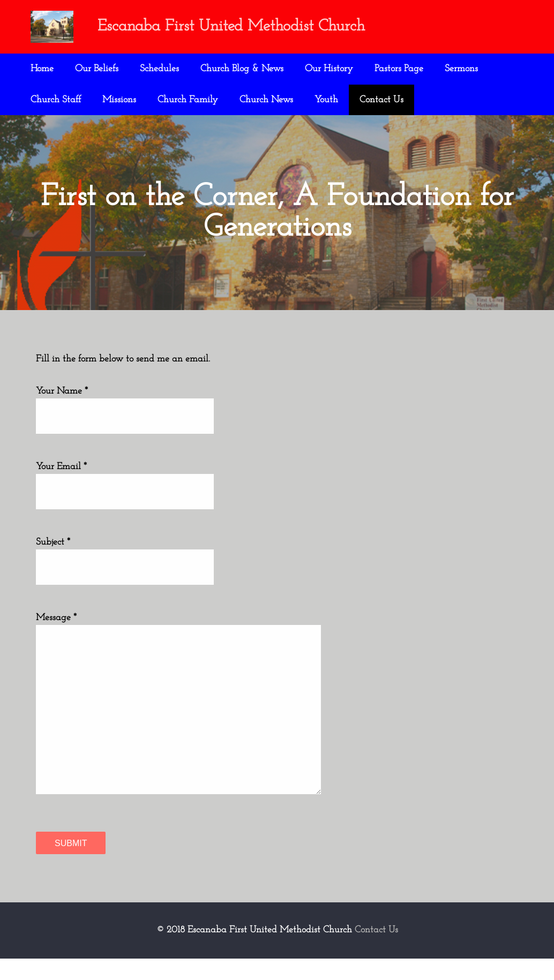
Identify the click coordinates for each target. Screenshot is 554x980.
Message (53, 639)
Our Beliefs (97, 69)
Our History (329, 69)
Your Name (59, 412)
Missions (119, 100)
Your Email (58, 487)
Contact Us (381, 100)
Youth (326, 100)
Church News (266, 100)
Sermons (461, 69)
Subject (50, 563)
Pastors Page (399, 69)
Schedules (159, 69)
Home (42, 69)
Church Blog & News (242, 69)
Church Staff (56, 100)
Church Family (188, 100)
